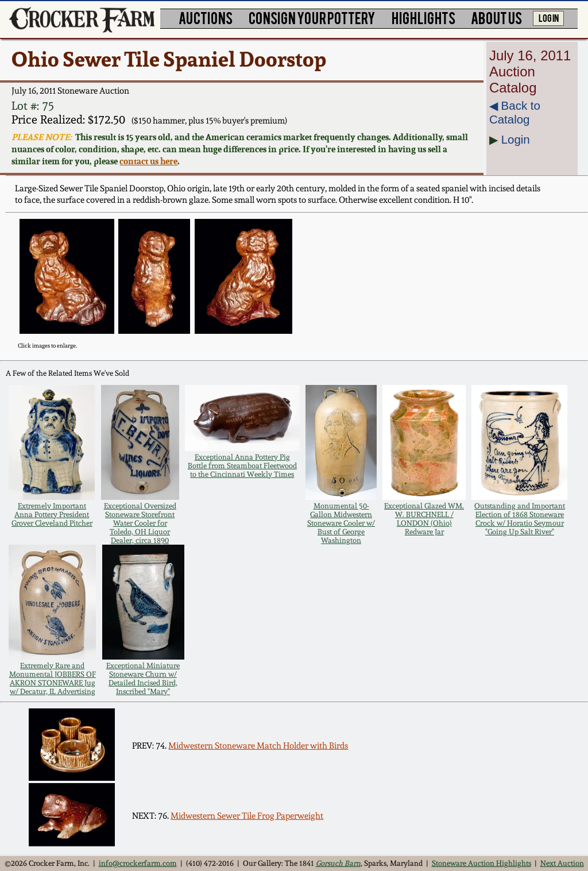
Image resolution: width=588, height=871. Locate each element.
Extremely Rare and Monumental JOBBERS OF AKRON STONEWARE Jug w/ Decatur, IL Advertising (53, 679)
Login (516, 139)
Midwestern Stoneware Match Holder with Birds (258, 746)
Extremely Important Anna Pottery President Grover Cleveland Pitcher (52, 514)
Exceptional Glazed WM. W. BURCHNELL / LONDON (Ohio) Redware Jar (424, 519)
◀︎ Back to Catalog (515, 112)
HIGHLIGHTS (423, 18)
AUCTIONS (206, 18)
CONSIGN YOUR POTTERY (312, 18)
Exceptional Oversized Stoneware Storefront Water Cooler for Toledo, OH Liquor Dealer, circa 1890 (140, 523)
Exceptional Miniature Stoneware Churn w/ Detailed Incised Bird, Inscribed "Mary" (143, 679)
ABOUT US (496, 18)
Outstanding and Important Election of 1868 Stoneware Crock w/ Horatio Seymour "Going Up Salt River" (520, 519)
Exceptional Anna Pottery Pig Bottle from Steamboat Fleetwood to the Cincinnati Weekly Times (242, 466)
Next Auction (562, 863)
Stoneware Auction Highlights (481, 863)
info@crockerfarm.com (138, 863)
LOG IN (549, 17)
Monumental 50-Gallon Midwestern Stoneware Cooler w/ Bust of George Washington (341, 523)
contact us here (148, 161)
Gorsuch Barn (338, 863)
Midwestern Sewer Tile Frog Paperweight (247, 816)
